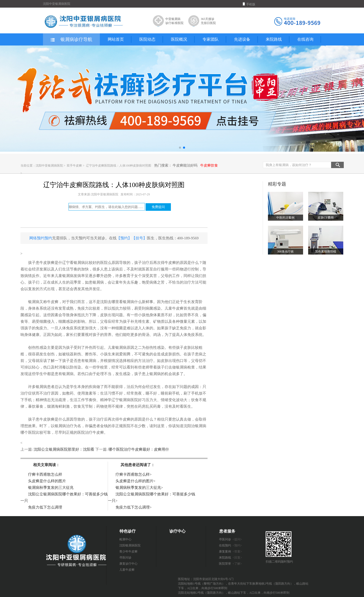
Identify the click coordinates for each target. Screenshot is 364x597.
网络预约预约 (41, 238)
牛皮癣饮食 (209, 165)
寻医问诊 (125, 558)
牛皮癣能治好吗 (185, 165)
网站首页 (116, 39)
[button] (180, 148)
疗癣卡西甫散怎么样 (45, 474)
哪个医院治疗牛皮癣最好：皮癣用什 (139, 449)
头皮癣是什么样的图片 (47, 481)
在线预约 (231, 545)
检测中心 (125, 539)
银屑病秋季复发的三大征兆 (51, 488)
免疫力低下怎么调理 (45, 507)
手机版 (249, 4)
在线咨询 (305, 39)
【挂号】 (139, 238)
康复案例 (231, 552)
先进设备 (242, 39)
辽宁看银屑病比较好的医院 (85, 263)
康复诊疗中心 (128, 564)
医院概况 (179, 39)
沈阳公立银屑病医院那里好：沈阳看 (64, 449)
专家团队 (211, 39)
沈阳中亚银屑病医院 (49, 166)
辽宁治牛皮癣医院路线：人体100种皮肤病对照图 (119, 166)
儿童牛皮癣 (127, 570)
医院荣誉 (231, 564)
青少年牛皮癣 (128, 552)
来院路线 (274, 39)
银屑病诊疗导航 (71, 40)
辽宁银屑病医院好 (127, 400)
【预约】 (124, 238)
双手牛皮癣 (75, 166)
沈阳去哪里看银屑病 (117, 302)
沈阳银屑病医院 (130, 545)
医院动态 (147, 39)
